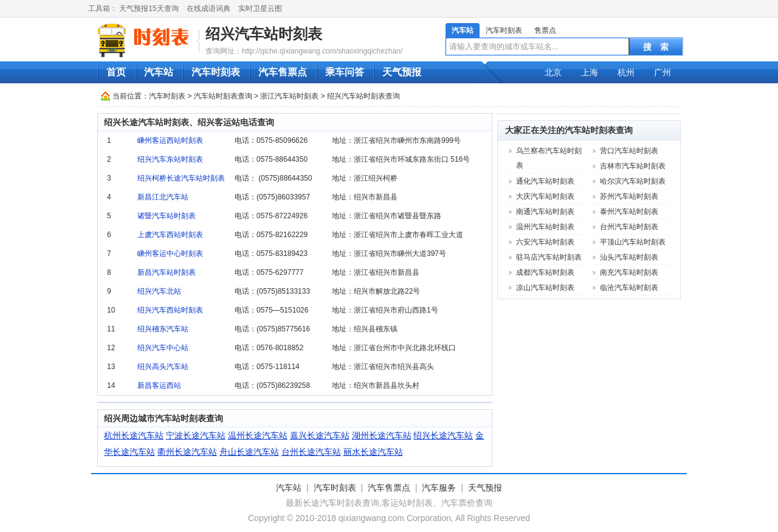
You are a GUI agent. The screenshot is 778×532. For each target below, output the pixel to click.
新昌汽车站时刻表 (167, 272)
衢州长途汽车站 (187, 452)
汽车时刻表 (504, 30)
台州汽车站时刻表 (629, 227)
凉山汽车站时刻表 (545, 288)
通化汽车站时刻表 (545, 181)
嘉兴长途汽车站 (320, 435)
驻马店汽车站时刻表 (549, 257)
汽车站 (463, 30)
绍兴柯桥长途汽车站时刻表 (181, 178)
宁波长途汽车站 (196, 435)
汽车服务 (439, 488)
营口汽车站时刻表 (629, 151)
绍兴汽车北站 (159, 291)
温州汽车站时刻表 (545, 227)
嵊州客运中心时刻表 (170, 254)
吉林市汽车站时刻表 (633, 166)
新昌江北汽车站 (163, 197)
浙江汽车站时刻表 (289, 96)
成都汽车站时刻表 (545, 272)
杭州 (626, 72)
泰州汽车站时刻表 (629, 212)
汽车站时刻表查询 (223, 96)
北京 (553, 72)
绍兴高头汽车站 (163, 367)
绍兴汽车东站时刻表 (170, 159)
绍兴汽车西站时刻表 (170, 310)
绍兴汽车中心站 (163, 348)
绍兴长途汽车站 (443, 435)
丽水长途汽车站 (373, 452)
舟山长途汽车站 (249, 452)
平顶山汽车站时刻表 (633, 242)
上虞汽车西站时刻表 (170, 235)
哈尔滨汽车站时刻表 (633, 181)
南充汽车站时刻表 (629, 272)
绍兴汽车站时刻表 (264, 34)
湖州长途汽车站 (382, 435)
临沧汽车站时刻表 (629, 288)
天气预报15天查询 (149, 9)
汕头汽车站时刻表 (629, 257)
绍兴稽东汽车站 (163, 329)
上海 (590, 72)
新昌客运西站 (159, 385)
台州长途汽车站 (311, 452)
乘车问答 (345, 72)
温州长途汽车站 (258, 435)
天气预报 (402, 72)
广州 (663, 72)
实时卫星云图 (260, 9)
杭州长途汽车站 (134, 435)
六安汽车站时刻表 (545, 242)
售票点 (545, 30)
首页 (116, 72)
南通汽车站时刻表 (545, 212)
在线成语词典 (208, 9)
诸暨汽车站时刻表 (167, 216)
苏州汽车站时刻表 (629, 196)
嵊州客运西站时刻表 (170, 140)
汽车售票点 (283, 72)
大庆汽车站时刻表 (545, 196)
